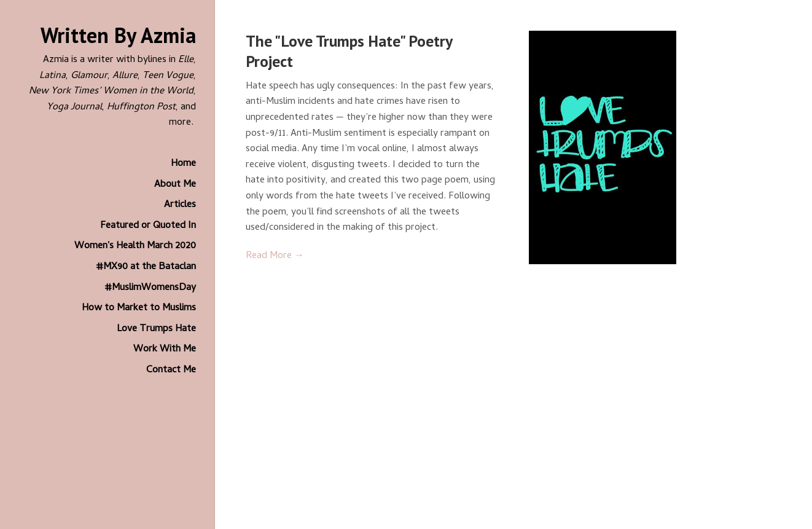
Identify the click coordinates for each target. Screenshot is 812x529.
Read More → (275, 257)
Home (183, 164)
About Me (175, 185)
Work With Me (165, 350)
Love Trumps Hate (156, 329)
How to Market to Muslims (139, 308)
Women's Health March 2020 (135, 246)
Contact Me (171, 370)
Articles (180, 205)
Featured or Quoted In (148, 226)
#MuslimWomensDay (150, 288)
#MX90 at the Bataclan (146, 267)
